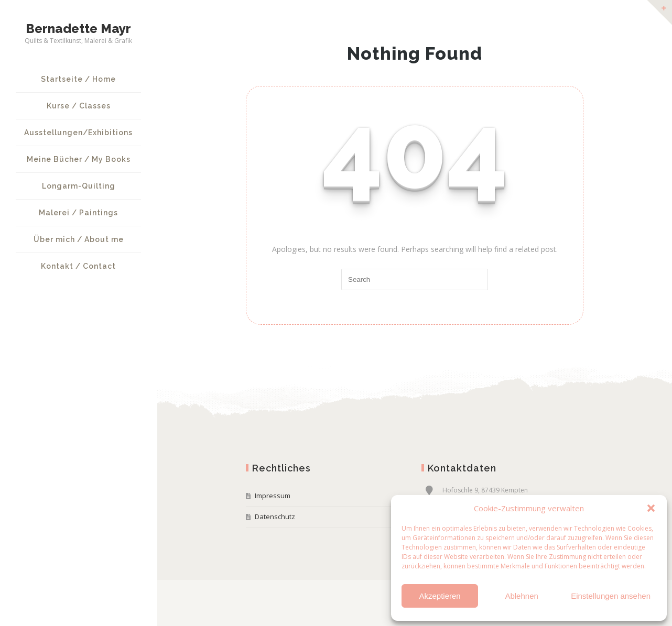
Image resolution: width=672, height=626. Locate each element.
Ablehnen (521, 596)
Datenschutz (275, 517)
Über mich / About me (79, 239)
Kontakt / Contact (78, 266)
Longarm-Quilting (79, 186)
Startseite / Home (78, 79)
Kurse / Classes (79, 106)
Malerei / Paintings (78, 213)
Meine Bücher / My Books (79, 159)
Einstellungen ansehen (611, 596)
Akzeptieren (440, 596)
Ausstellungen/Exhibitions (78, 133)
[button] (651, 508)
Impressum (273, 496)
